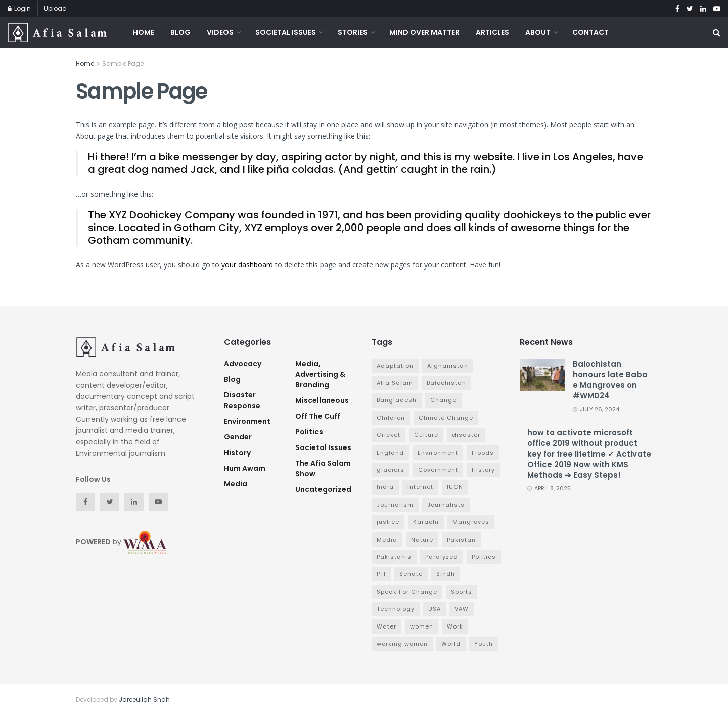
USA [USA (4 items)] (435, 609)
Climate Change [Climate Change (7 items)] (446, 418)
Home (144, 32)
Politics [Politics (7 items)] (484, 557)
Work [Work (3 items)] (455, 626)
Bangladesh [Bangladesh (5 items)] (397, 400)
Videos (220, 32)
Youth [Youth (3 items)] (484, 644)
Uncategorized (323, 489)
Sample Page (123, 63)
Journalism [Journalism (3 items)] (395, 505)
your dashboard (247, 265)
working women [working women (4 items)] (402, 644)
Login (19, 8)
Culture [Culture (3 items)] (426, 435)
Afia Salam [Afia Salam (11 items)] (395, 383)
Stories (353, 32)
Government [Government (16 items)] (438, 470)
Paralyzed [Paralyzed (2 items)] (442, 557)
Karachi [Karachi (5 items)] (426, 522)
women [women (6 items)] (422, 626)
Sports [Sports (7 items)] (462, 592)
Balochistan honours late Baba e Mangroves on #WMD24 (610, 380)
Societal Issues (286, 32)
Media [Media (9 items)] (387, 540)
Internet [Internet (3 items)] (420, 487)
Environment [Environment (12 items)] (438, 453)
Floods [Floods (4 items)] (483, 453)
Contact (590, 32)
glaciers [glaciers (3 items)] (391, 470)
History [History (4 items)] (483, 470)
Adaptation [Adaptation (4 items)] (395, 366)
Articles (492, 32)
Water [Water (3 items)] (386, 626)
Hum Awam (245, 468)
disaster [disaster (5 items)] (466, 435)
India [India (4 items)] (385, 487)
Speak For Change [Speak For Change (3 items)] (407, 592)
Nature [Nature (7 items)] (422, 540)
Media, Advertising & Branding (320, 374)
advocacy (243, 364)
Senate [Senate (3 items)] (411, 574)
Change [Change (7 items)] (443, 400)
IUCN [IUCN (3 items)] (455, 487)
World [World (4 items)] (451, 644)
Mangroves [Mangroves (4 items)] (471, 522)
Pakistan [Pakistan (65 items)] (461, 540)
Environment (247, 421)
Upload (55, 8)
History (237, 453)
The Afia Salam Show (323, 468)
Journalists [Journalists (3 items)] (446, 505)
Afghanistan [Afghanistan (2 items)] (448, 366)
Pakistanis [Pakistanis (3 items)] (394, 557)
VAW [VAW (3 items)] (462, 609)
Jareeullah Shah (144, 700)
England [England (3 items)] (390, 453)
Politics (309, 432)
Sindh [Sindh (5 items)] (446, 574)
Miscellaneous (322, 400)
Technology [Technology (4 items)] (396, 609)
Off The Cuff (318, 416)
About (538, 32)
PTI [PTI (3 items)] (381, 574)
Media (236, 484)
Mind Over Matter (424, 32)
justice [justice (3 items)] (388, 522)
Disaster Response (242, 400)
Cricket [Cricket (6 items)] (389, 435)
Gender (238, 437)
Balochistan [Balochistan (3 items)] (446, 383)
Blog (180, 32)
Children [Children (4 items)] (391, 418)
